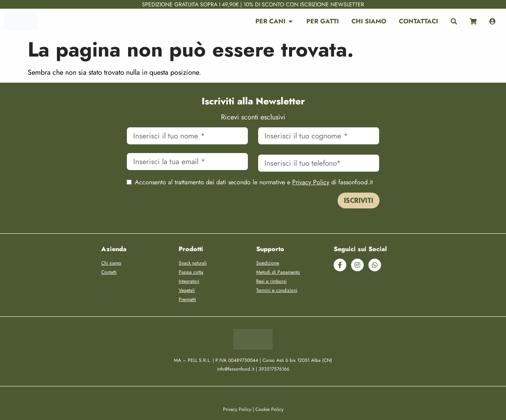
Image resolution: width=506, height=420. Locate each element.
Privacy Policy (311, 182)
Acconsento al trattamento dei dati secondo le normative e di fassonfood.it (254, 182)
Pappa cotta (191, 272)
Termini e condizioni (277, 290)
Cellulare (319, 153)
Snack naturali (193, 263)
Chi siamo (111, 263)
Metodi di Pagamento (278, 272)
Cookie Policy (269, 409)
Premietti (187, 299)
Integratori (189, 281)
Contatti (109, 272)
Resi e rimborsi (271, 281)
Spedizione (268, 263)
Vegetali (187, 290)
